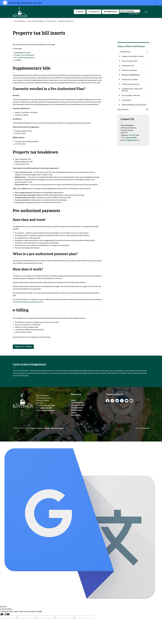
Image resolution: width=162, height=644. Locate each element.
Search (80, 12)
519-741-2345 (134, 135)
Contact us (94, 12)
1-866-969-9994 (131, 138)
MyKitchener (110, 12)
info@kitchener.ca (132, 140)
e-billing (18, 60)
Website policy (77, 410)
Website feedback (78, 402)
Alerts (73, 400)
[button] (131, 109)
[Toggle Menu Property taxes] (147, 109)
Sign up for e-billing (23, 347)
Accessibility (76, 415)
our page (32, 337)
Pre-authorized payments (25, 57)
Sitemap (47, 428)
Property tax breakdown (24, 55)
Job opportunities (78, 405)
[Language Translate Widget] (130, 11)
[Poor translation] (7, 614)
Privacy (74, 412)
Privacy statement (37, 428)
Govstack (146, 428)
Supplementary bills (23, 52)
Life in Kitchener (77, 407)
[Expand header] (146, 12)
